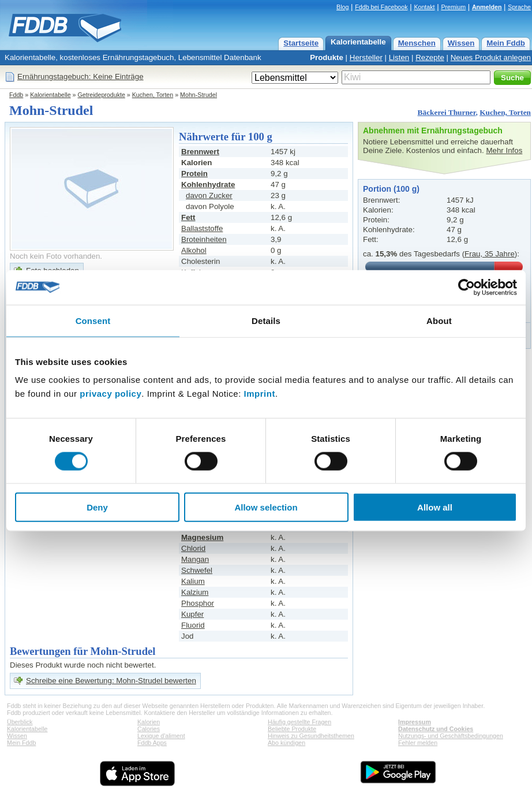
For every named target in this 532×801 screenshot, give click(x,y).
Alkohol (194, 250)
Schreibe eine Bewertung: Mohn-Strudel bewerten (111, 681)
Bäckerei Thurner (447, 112)
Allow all (435, 507)
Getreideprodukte (102, 95)
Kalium (193, 581)
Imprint (260, 394)
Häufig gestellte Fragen (299, 722)
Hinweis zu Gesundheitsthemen (311, 736)
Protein (194, 174)
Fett (188, 217)
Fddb (16, 95)
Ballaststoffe (202, 228)
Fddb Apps (152, 743)
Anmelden (487, 7)
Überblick (20, 722)
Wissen (461, 43)
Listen (399, 57)
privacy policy (110, 394)
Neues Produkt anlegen (491, 57)
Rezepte (430, 57)
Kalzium (195, 592)
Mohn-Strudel (198, 95)
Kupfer (192, 614)
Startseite (301, 43)
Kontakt (424, 7)
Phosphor (198, 603)
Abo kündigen (286, 743)
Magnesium (202, 537)
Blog (342, 7)
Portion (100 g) (391, 189)
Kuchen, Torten (153, 95)
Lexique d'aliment (161, 736)
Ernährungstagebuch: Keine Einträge (80, 77)
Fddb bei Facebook (381, 7)
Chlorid (193, 548)
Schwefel (197, 570)
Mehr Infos (504, 150)
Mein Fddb (506, 43)
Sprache (519, 7)
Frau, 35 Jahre (490, 254)
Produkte (327, 57)
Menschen (417, 43)
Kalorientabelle (358, 42)
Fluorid (193, 625)
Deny (97, 507)
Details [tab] (266, 320)
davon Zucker (209, 195)
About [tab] (439, 320)
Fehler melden (418, 743)
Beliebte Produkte (292, 729)
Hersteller (366, 57)
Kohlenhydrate (208, 185)
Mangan (195, 559)
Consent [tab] (93, 320)
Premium (453, 7)
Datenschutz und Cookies (436, 729)
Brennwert (200, 152)
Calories (149, 729)
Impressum (415, 722)
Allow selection (266, 507)
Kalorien (149, 722)
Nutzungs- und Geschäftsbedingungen (451, 736)
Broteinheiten (204, 239)
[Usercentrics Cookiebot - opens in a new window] (467, 287)
